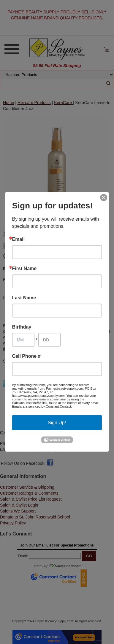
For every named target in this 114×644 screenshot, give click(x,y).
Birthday (22, 327)
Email (19, 239)
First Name (24, 269)
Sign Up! (57, 423)
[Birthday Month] (23, 340)
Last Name (24, 298)
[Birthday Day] (49, 340)
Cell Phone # (26, 356)
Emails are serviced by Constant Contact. (42, 406)
